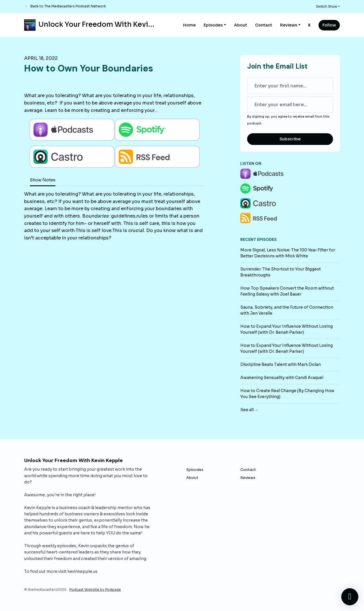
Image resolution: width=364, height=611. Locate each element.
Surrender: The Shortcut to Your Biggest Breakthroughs (281, 272)
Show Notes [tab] (43, 180)
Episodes (213, 25)
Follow (329, 25)
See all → (249, 410)
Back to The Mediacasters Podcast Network (68, 6)
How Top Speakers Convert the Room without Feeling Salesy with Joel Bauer (287, 291)
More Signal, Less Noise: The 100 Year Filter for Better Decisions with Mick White (288, 253)
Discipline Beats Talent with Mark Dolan (281, 364)
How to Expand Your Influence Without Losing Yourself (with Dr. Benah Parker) (287, 329)
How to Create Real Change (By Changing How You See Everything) (287, 394)
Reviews (289, 25)
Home (189, 25)
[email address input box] (290, 104)
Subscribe (290, 139)
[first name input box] (290, 86)
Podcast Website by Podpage (95, 590)
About (241, 25)
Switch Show (327, 6)
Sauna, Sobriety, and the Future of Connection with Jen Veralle (287, 310)
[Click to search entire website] (309, 25)
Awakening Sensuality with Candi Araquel (282, 378)
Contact (264, 25)
